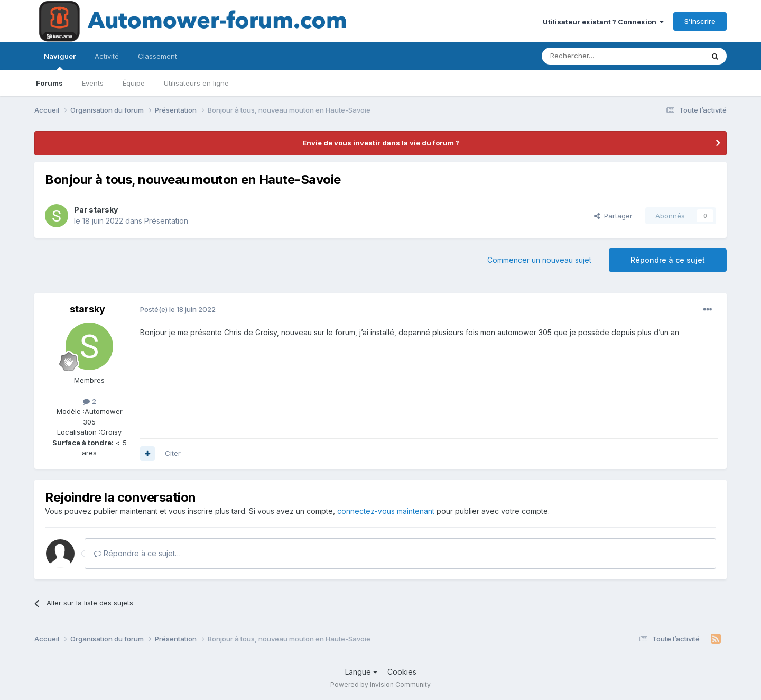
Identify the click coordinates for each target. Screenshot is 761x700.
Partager (613, 216)
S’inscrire (700, 21)
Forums (49, 83)
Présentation (166, 221)
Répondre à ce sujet (668, 260)
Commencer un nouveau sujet (539, 260)
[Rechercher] (599, 56)
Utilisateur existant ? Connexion (603, 22)
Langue (361, 672)
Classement (157, 56)
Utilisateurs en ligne (196, 83)
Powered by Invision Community (380, 684)
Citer (173, 453)
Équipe (134, 83)
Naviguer (60, 61)
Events (93, 83)
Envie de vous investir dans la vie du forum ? (381, 143)
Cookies (402, 672)
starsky (103, 210)
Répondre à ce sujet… (137, 553)
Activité (107, 56)
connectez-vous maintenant (386, 511)
